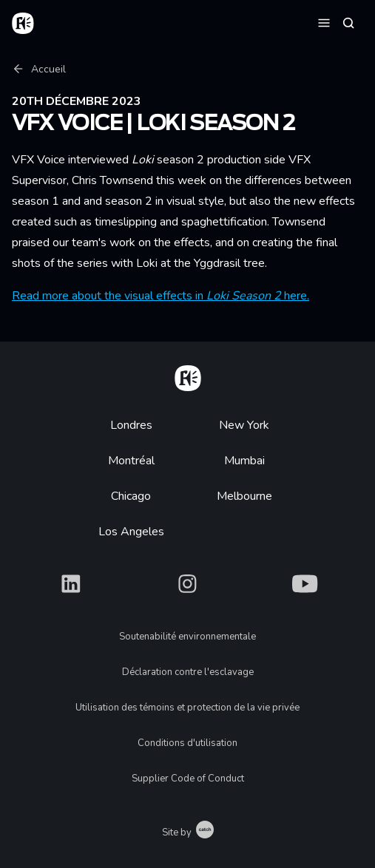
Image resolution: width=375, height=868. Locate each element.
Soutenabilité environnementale (187, 637)
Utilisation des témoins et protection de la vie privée (187, 708)
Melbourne (244, 496)
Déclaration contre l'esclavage (188, 672)
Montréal (131, 461)
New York (244, 425)
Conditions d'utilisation (187, 743)
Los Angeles (131, 532)
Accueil (39, 69)
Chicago (131, 496)
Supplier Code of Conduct (188, 779)
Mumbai (244, 461)
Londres (131, 425)
